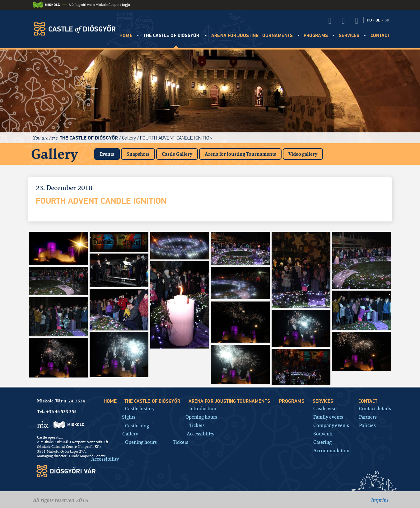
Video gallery (303, 154)
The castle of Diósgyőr (172, 36)
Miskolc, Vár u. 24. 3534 (61, 401)
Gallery (129, 138)
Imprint (380, 500)
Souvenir (323, 433)
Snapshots (138, 154)
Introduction (203, 408)
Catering (322, 442)
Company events (331, 425)
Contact (380, 36)
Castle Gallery (177, 154)
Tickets (180, 442)
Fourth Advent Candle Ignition (176, 138)
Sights (129, 417)
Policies (367, 425)
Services (349, 36)
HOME (126, 36)
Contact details (375, 408)
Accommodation (331, 450)
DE (378, 20)
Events (110, 153)
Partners (368, 417)
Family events (328, 417)
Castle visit (325, 408)
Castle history (140, 408)
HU (369, 20)
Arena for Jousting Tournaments (240, 154)
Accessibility (105, 459)
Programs (316, 36)
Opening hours (141, 442)
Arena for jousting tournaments (252, 36)
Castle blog (137, 425)
